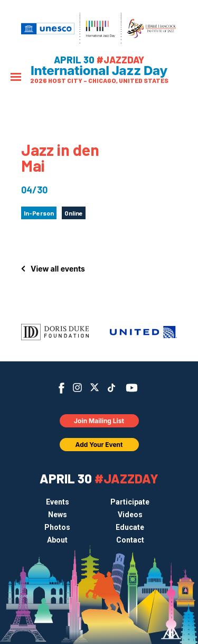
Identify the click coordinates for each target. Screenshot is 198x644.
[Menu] (16, 78)
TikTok (111, 388)
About (57, 540)
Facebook (62, 388)
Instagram (77, 388)
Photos (57, 527)
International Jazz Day (99, 71)
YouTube (131, 388)
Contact (130, 540)
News (58, 515)
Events (58, 502)
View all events (58, 269)
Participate (130, 502)
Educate (130, 527)
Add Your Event (99, 445)
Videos (130, 515)
